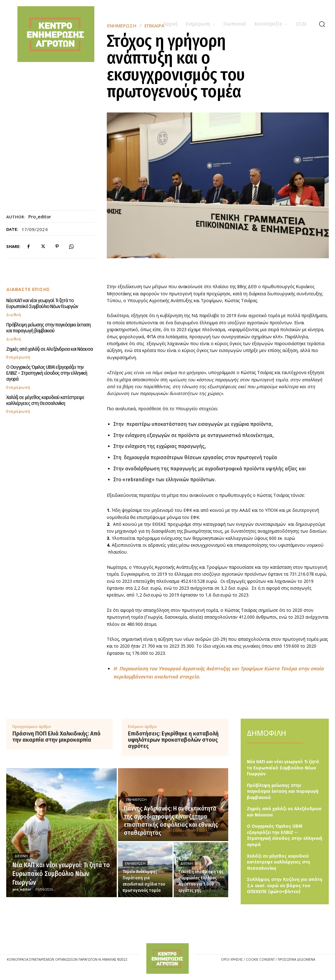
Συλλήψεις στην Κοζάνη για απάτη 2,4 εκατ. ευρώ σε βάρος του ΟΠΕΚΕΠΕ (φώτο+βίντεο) (285, 885)
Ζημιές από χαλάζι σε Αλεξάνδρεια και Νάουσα (49, 349)
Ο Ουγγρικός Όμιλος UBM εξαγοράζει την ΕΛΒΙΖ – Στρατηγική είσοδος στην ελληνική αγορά (50, 370)
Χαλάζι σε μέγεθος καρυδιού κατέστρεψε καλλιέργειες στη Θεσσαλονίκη (45, 394)
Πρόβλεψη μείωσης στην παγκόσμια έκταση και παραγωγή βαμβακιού (48, 328)
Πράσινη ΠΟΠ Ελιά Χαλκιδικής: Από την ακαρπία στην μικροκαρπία (57, 737)
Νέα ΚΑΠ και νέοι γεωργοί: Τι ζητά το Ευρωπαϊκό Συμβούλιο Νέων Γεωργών (42, 303)
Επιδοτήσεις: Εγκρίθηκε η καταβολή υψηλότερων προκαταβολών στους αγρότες (173, 740)
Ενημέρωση (18, 357)
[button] (322, 24)
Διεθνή (14, 315)
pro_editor (40, 216)
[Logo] (167, 958)
